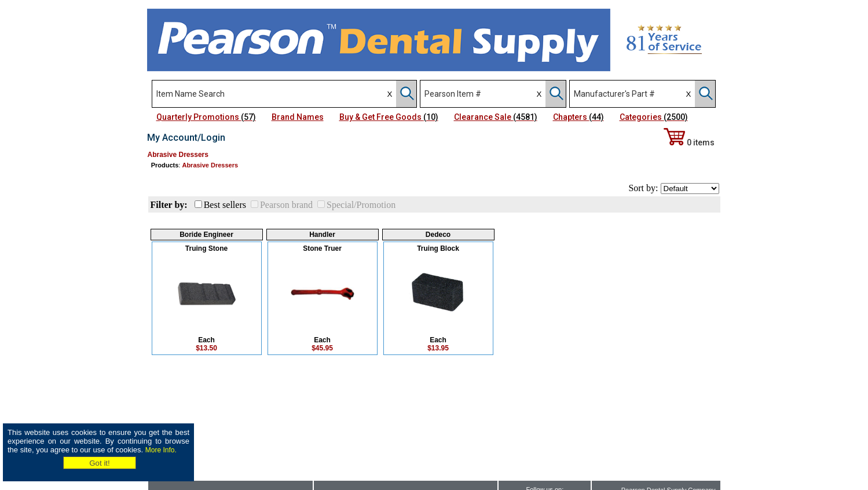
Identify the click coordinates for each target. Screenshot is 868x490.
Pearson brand (286, 205)
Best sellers (225, 205)
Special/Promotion (361, 205)
